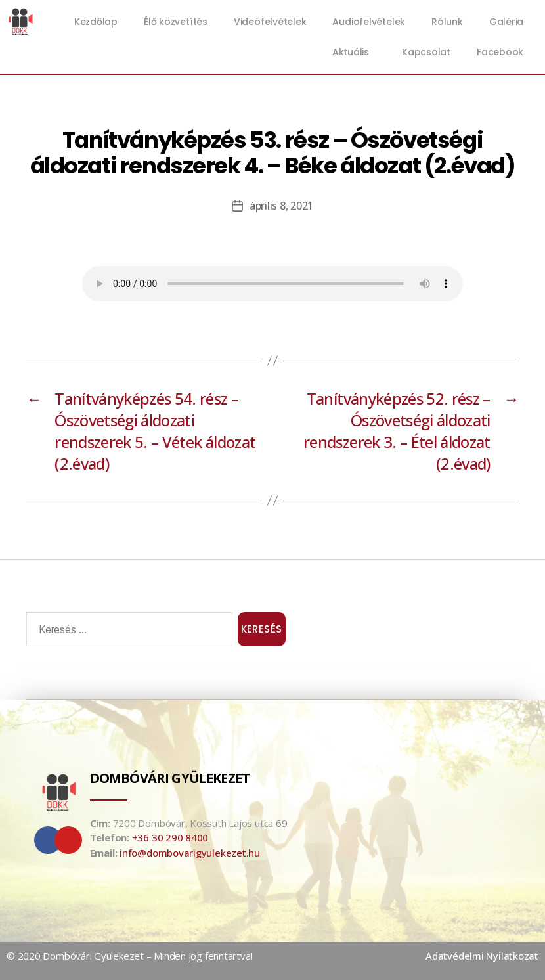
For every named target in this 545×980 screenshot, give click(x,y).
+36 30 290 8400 (170, 837)
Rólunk (447, 22)
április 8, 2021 (281, 206)
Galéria (506, 22)
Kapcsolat (426, 52)
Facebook (500, 52)
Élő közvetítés (176, 22)
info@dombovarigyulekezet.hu (190, 853)
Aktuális (354, 52)
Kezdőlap (96, 22)
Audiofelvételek (369, 22)
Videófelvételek (270, 22)
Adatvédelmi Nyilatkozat (482, 956)
